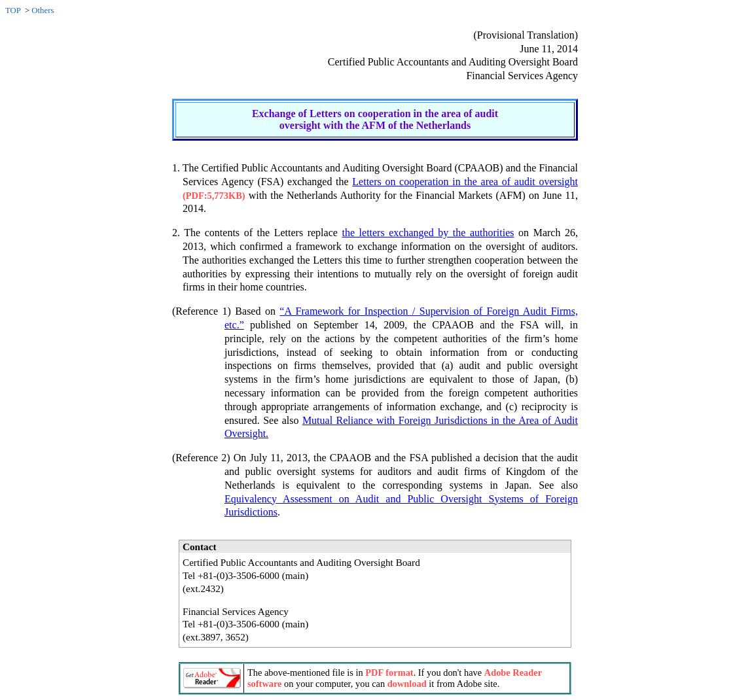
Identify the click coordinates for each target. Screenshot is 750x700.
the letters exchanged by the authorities (428, 233)
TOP (13, 10)
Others (43, 10)
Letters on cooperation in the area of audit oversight (465, 182)
